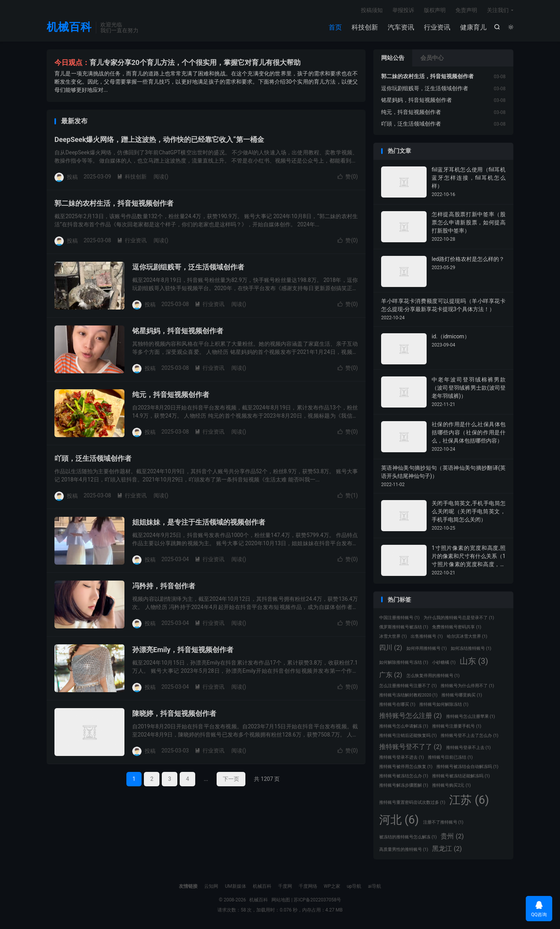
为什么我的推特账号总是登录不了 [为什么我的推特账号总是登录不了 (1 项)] (459, 618)
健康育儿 (473, 27)
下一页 (231, 779)
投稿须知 (372, 10)
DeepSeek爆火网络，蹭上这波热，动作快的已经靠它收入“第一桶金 (159, 139)
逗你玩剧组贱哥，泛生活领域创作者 (188, 267)
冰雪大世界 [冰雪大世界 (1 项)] (393, 636)
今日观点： (72, 62)
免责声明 (466, 10)
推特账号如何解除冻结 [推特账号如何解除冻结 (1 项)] (444, 704)
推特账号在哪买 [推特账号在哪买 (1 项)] (397, 704)
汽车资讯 (401, 27)
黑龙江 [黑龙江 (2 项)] (447, 849)
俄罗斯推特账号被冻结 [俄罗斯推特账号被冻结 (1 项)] (404, 627)
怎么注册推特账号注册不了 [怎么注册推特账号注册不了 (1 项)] (408, 686)
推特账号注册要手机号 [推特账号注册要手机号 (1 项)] (457, 726)
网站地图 (281, 900)
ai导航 (374, 886)
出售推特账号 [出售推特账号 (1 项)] (427, 636)
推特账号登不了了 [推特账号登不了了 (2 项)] (410, 747)
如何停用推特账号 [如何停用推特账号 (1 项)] (427, 648)
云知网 (211, 886)
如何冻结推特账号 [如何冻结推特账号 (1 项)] (471, 648)
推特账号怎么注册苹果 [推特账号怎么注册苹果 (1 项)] (471, 716)
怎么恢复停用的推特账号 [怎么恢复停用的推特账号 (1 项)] (433, 676)
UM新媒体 (235, 886)
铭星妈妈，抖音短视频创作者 (178, 331)
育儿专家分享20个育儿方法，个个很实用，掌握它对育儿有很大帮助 (195, 62)
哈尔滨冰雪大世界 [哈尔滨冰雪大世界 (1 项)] (467, 636)
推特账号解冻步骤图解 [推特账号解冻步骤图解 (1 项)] (404, 785)
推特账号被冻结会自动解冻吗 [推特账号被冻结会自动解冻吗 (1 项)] (467, 767)
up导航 (354, 886)
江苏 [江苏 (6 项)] (469, 800)
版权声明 (435, 10)
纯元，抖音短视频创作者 (171, 395)
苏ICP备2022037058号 (317, 900)
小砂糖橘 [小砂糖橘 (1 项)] (444, 662)
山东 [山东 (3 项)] (474, 661)
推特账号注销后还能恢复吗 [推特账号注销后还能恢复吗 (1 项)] (408, 736)
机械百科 (69, 27)
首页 (335, 27)
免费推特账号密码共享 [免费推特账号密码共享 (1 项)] (457, 627)
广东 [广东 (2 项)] (391, 675)
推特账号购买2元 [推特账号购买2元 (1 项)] (451, 785)
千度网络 (308, 886)
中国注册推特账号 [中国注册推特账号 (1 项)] (399, 618)
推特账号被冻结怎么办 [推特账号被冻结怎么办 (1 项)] (404, 776)
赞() (348, 177)
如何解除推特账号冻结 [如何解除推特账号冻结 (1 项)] (404, 662)
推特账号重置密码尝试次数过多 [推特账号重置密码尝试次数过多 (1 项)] (412, 802)
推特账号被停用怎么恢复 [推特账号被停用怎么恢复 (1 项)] (406, 767)
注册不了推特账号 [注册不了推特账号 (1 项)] (443, 822)
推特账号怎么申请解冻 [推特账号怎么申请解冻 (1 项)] (404, 726)
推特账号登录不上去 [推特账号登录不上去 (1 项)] (468, 748)
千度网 (285, 886)
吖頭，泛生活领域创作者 (93, 458)
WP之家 (332, 886)
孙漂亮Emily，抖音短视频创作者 (183, 650)
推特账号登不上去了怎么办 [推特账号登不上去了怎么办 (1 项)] (469, 736)
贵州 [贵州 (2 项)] (452, 836)
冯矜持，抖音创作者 (164, 586)
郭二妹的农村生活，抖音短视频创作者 (114, 203)
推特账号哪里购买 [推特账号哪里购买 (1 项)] (462, 695)
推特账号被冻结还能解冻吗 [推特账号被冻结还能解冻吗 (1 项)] (461, 776)
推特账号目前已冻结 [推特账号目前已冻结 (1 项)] (450, 757)
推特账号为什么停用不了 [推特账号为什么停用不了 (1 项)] (467, 686)
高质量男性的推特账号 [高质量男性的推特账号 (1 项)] (404, 849)
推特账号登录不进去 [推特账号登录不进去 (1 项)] (402, 757)
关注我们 (498, 10)
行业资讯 (437, 27)
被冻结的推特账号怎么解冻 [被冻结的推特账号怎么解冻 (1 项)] (408, 837)
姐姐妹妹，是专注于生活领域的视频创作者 (199, 522)
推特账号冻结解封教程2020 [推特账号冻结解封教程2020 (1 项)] (408, 695)
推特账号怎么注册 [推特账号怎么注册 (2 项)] (410, 716)
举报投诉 (403, 10)
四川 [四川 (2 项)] (391, 647)
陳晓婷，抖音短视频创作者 (174, 713)
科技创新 (365, 27)
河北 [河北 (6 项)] (399, 820)
